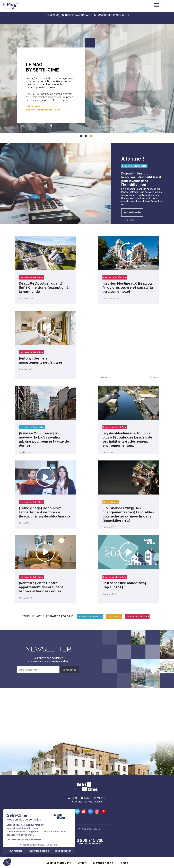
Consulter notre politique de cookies (24, 840)
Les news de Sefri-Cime (31, 277)
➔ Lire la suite (132, 212)
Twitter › (154, 377)
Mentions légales (103, 863)
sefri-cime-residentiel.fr (44, 110)
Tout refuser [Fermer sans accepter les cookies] (15, 851)
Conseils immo (111, 502)
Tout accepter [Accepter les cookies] (63, 851)
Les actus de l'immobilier (134, 166)
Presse (124, 863)
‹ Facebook (106, 377)
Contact (82, 863)
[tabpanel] (87, 77)
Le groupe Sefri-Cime (59, 863)
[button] (7, 862)
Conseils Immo (114, 616)
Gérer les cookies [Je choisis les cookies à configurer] (39, 851)
